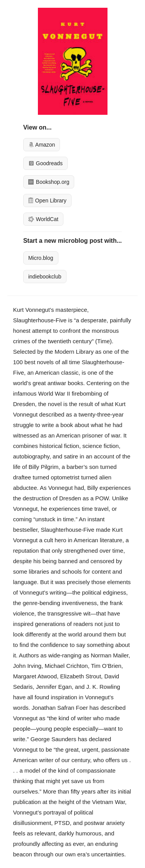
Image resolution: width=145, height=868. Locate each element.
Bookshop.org (49, 182)
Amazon (42, 145)
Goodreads (45, 163)
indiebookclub (45, 277)
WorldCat (43, 219)
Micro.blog (41, 258)
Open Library (47, 201)
